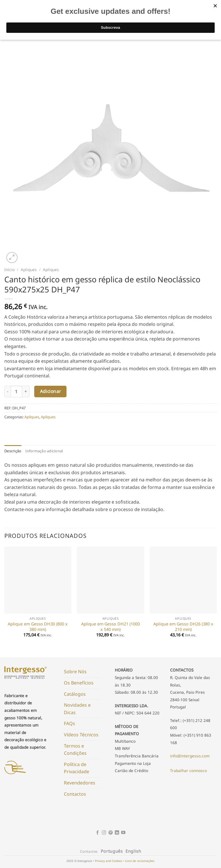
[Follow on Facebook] (98, 833)
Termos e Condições (75, 750)
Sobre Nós (75, 672)
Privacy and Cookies (109, 861)
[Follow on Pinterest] (111, 833)
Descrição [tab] (13, 451)
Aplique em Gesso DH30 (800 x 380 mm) (38, 627)
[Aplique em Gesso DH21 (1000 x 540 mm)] (110, 580)
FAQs (69, 723)
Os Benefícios (79, 683)
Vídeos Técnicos (81, 735)
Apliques (29, 270)
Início (9, 270)
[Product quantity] (16, 392)
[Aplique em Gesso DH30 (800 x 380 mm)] (38, 580)
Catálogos (75, 694)
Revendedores (80, 783)
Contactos (75, 794)
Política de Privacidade (77, 768)
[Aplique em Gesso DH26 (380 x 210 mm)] (183, 580)
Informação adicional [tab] (44, 451)
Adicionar (51, 391)
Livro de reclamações (140, 861)
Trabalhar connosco (188, 770)
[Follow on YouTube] (123, 833)
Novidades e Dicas (77, 709)
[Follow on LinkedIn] (117, 833)
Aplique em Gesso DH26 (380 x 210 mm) (183, 627)
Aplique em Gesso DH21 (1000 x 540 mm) (110, 627)
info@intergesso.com (190, 756)
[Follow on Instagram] (104, 833)
